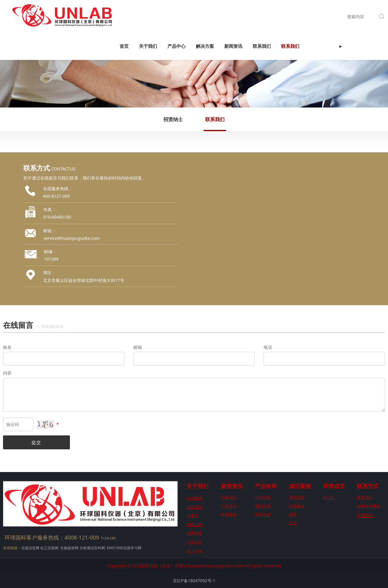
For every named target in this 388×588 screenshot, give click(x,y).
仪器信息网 (30, 548)
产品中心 (176, 17)
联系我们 (262, 17)
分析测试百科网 (92, 548)
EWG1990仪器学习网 (124, 548)
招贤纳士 (173, 119)
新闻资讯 (233, 17)
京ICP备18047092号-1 (194, 581)
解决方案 (205, 17)
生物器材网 (69, 548)
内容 (7, 373)
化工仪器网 (49, 548)
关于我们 (148, 17)
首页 (124, 17)
